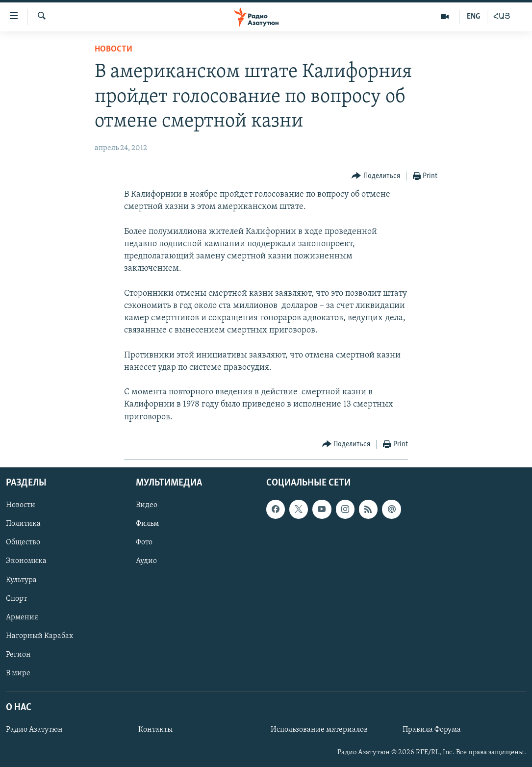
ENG (473, 17)
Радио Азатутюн (34, 730)
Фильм (147, 524)
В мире (18, 673)
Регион (18, 655)
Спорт (16, 599)
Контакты (155, 730)
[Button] (376, 176)
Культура (21, 580)
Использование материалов (319, 730)
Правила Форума (432, 730)
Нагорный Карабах (39, 636)
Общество (23, 542)
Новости (114, 49)
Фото (144, 542)
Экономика (26, 561)
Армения (22, 617)
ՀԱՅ (502, 17)
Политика (23, 524)
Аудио (146, 561)
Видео (147, 505)
